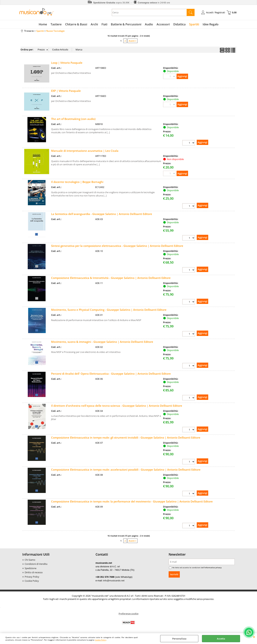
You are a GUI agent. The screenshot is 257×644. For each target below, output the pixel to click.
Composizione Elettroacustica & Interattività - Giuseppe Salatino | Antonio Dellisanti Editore (111, 278)
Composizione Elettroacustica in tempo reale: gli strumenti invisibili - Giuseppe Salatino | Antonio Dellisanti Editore (126, 437)
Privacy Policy (32, 577)
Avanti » (132, 41)
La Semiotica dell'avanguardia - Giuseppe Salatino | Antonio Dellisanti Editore (102, 214)
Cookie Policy (101, 640)
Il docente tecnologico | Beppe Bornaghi (77, 182)
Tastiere (56, 24)
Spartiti (194, 24)
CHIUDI (254, 637)
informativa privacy (213, 567)
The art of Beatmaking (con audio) (73, 119)
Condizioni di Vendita (36, 564)
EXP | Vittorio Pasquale (66, 91)
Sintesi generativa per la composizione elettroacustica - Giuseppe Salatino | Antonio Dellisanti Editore (117, 246)
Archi (94, 24)
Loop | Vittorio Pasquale (67, 63)
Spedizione (31, 568)
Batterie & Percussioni (126, 24)
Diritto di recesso (34, 572)
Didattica (179, 24)
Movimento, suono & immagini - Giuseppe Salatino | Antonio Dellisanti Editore (102, 342)
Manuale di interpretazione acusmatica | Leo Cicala (85, 151)
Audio (149, 24)
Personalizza (179, 639)
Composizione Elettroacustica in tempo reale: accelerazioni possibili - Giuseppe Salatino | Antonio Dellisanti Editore (126, 470)
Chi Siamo (30, 560)
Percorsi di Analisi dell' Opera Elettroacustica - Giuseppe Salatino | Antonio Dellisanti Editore (111, 374)
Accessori (163, 24)
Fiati (104, 24)
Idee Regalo (211, 24)
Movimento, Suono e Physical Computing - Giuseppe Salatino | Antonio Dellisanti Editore (109, 310)
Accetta (221, 639)
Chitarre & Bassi (76, 24)
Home (43, 24)
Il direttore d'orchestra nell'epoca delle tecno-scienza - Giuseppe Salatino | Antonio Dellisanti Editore (117, 406)
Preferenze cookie (128, 614)
